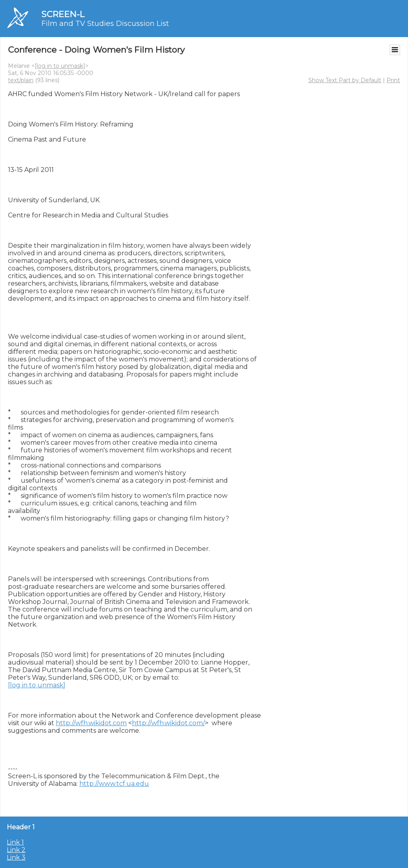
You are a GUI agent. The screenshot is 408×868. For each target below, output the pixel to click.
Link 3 (16, 857)
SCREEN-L (63, 14)
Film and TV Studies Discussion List (105, 24)
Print (393, 80)
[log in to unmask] (60, 66)
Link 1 (15, 842)
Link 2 (16, 850)
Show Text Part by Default (345, 80)
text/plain (21, 80)
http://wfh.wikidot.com (91, 723)
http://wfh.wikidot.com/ (168, 723)
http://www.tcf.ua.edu (114, 784)
